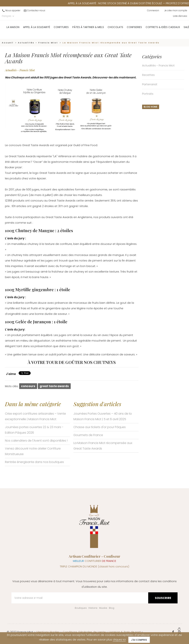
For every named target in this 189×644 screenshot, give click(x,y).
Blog (112, 608)
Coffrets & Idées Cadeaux (163, 29)
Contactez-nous (36, 10)
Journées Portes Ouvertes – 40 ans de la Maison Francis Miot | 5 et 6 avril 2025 (103, 416)
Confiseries (134, 29)
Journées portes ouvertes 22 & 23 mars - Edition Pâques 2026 (34, 430)
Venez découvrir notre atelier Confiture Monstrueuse (33, 451)
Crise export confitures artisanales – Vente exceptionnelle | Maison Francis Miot (35, 416)
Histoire (93, 608)
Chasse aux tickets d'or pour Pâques (100, 427)
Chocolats (115, 29)
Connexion (153, 10)
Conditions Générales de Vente (84, 632)
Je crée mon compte (176, 10)
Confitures (61, 29)
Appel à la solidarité (37, 29)
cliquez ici (119, 639)
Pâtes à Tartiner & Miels (88, 29)
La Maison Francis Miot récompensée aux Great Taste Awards (103, 446)
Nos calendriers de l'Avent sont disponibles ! (36, 441)
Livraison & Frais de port (125, 632)
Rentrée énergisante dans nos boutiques (34, 462)
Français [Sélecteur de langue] (8, 16)
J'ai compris (139, 640)
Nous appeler (13, 10)
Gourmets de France (88, 435)
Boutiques (81, 608)
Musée (103, 608)
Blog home (151, 107)
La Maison (13, 29)
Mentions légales (48, 632)
